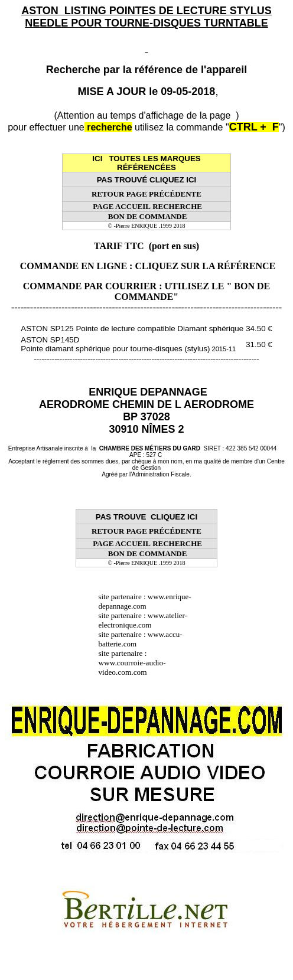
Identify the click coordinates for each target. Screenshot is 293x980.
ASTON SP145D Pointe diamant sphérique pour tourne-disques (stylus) (128, 344)
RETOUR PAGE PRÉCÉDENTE (146, 194)
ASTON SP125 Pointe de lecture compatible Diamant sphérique (132, 329)
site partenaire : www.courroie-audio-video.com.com (132, 663)
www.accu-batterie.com (140, 639)
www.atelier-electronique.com (143, 620)
